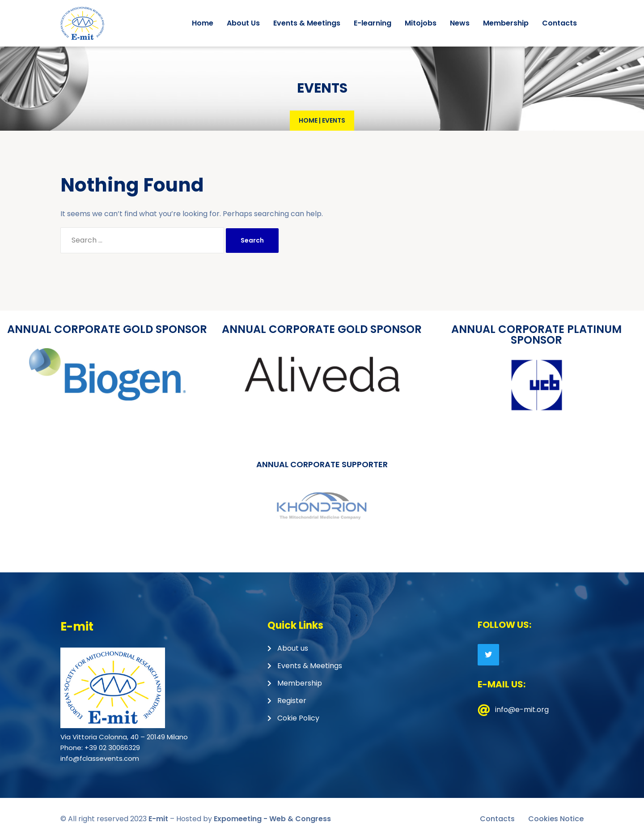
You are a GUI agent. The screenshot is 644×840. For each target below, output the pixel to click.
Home (308, 120)
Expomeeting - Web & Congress (272, 819)
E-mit (158, 819)
